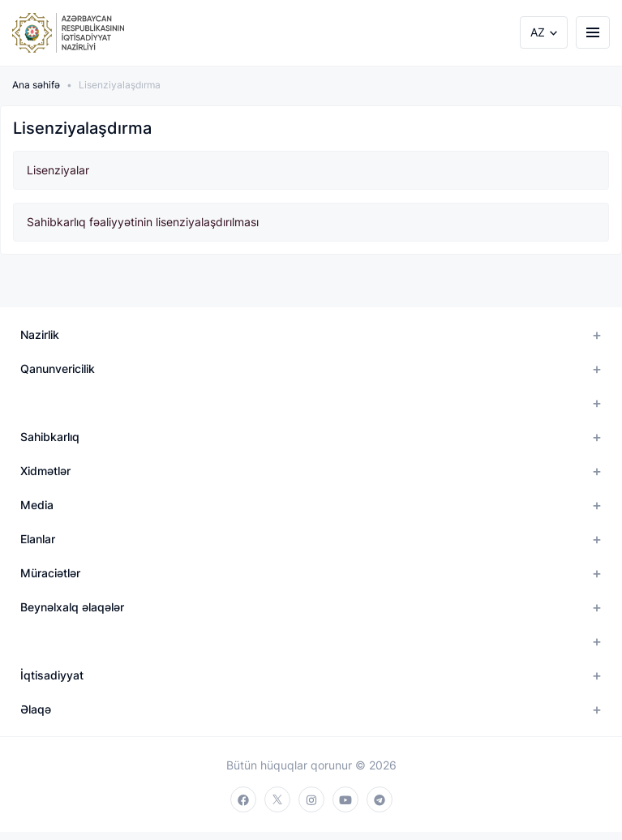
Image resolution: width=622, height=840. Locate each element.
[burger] (593, 32)
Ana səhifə (36, 85)
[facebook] (243, 799)
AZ (538, 32)
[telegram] (380, 799)
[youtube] (345, 799)
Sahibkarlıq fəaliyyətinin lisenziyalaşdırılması (143, 222)
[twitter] (277, 799)
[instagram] (311, 799)
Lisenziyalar (58, 170)
